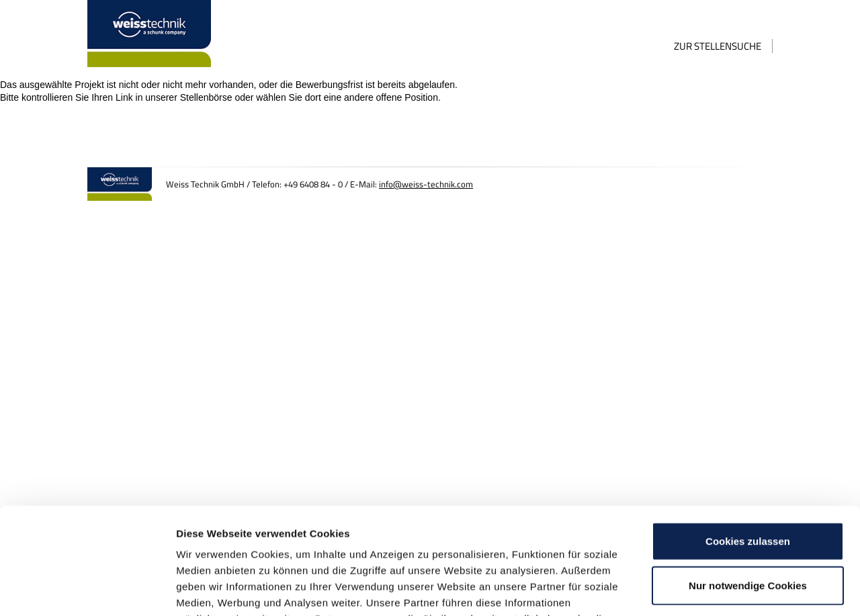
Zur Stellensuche (718, 46)
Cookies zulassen (748, 441)
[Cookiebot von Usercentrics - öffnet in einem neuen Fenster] (87, 590)
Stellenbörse (206, 97)
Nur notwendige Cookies (748, 485)
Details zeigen (715, 589)
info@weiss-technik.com (426, 184)
